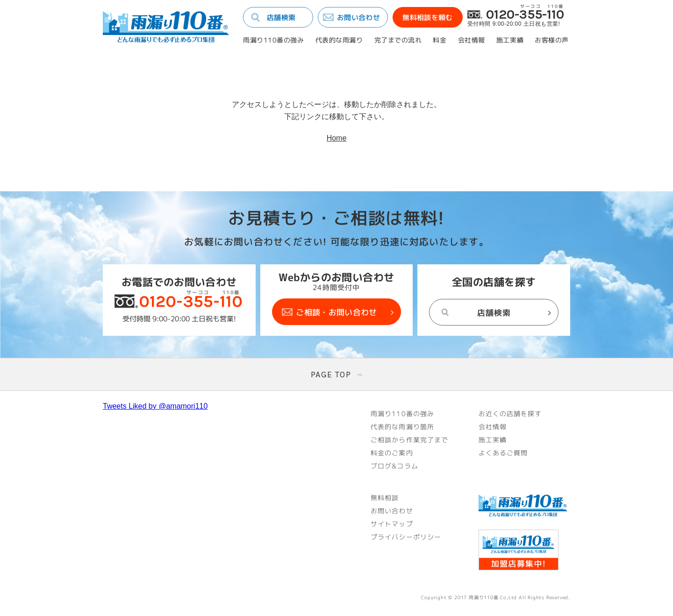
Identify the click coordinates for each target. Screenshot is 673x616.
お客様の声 (552, 40)
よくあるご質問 (503, 453)
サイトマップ (392, 524)
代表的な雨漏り (339, 40)
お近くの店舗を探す (510, 414)
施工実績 (510, 40)
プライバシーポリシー (406, 537)
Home (337, 138)
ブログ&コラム (394, 466)
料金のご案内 (392, 453)
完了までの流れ (398, 40)
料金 (440, 40)
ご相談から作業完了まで (409, 440)
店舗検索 (281, 18)
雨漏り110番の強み (274, 40)
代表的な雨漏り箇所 (402, 427)
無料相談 (385, 498)
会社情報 (472, 40)
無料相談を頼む (427, 18)
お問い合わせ (358, 18)
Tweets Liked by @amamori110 (155, 406)
